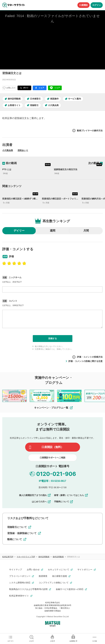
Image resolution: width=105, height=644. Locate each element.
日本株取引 (35, 99)
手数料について (64, 502)
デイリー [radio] (19, 231)
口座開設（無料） (53, 447)
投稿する (53, 338)
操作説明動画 (14, 99)
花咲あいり (23, 150)
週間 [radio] (53, 231)
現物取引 (34, 105)
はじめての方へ (41, 502)
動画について (17, 539)
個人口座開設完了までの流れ (35, 495)
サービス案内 (75, 99)
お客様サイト (14, 105)
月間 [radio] (86, 231)
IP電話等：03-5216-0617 (52, 481)
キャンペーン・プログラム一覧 (54, 408)
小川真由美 (53, 105)
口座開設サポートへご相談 (53, 458)
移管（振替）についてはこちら (71, 495)
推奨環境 (43, 576)
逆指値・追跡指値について (24, 533)
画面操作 (54, 99)
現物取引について (19, 527)
